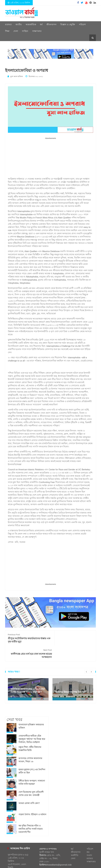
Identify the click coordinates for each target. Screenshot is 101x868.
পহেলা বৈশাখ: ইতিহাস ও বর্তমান (32, 799)
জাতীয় (19, 25)
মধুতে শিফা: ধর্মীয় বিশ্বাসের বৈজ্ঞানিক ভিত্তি (30, 733)
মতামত (8, 25)
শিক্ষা (7, 31)
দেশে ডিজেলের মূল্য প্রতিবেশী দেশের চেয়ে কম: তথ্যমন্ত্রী (31, 778)
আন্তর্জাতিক (31, 25)
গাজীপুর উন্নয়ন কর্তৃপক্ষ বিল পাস (70, 676)
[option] (28, 674)
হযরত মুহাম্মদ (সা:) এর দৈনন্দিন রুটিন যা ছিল (32, 756)
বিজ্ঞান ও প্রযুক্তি (68, 25)
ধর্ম (41, 25)
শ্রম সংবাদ (89, 838)
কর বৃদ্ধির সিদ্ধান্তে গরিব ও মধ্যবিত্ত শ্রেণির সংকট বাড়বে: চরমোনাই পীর (31, 813)
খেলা (16, 31)
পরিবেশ (82, 25)
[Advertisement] (50, 158)
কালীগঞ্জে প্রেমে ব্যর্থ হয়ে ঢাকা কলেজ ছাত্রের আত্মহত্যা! (73, 638)
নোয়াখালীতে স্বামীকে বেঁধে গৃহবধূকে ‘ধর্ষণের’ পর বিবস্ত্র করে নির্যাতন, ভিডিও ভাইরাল (32, 723)
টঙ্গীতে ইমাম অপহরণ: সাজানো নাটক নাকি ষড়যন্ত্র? (32, 767)
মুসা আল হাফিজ (15, 76)
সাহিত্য (25, 31)
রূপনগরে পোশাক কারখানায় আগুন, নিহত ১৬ (30, 744)
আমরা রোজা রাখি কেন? (29, 788)
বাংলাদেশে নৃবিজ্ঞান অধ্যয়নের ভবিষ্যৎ (31, 711)
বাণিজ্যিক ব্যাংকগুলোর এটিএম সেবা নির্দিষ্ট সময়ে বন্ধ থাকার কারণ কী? (28, 675)
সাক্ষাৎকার (37, 31)
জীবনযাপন (51, 25)
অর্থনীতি (75, 840)
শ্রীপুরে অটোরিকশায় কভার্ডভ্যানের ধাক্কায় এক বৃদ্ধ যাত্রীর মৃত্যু (28, 638)
